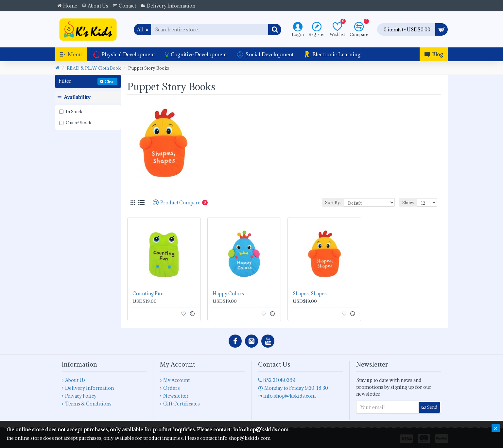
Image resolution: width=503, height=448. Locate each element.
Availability (77, 97)
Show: (408, 202)
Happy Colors (228, 294)
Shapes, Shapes (310, 294)
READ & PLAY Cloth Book (94, 68)
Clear (110, 81)
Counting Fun (148, 294)
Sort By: (333, 202)
